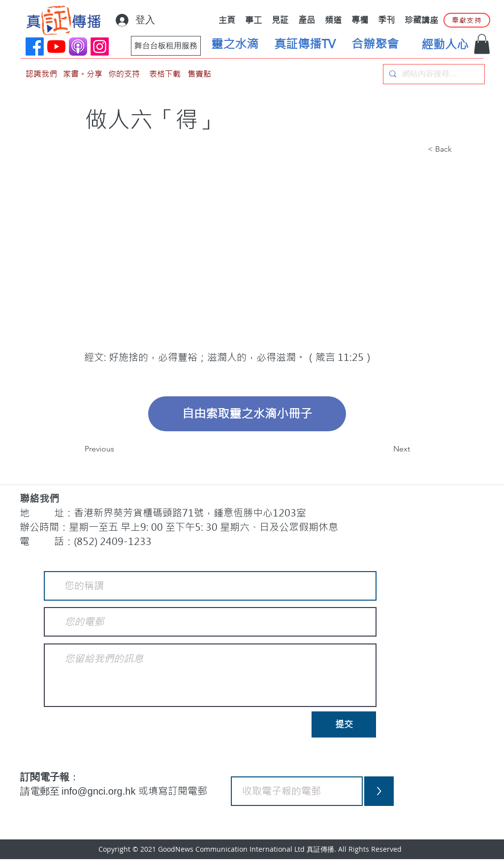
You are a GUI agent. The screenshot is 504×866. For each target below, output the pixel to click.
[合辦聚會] (375, 44)
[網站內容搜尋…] (433, 74)
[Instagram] (100, 47)
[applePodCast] (78, 47)
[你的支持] (124, 74)
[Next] (385, 449)
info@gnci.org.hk (100, 791)
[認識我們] (41, 74)
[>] (379, 791)
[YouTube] (56, 47)
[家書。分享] (83, 74)
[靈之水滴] (235, 44)
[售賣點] (199, 74)
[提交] (344, 724)
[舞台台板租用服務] (166, 46)
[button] (482, 44)
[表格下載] (165, 74)
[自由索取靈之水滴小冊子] (247, 414)
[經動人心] (445, 45)
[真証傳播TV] (305, 44)
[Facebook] (35, 47)
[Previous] (117, 449)
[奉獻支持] (467, 20)
